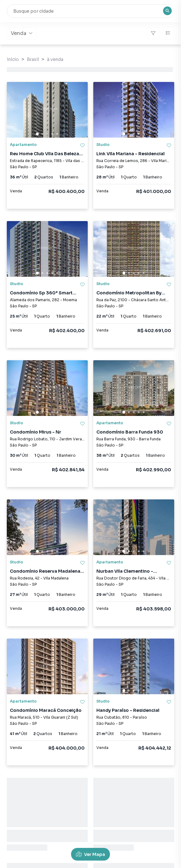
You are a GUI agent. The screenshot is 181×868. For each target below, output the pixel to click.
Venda (22, 33)
